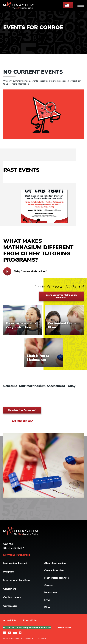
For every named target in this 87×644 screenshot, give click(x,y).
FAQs (47, 600)
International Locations (17, 580)
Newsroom (51, 592)
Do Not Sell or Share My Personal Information (27, 627)
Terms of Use (65, 627)
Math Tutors (57, 578)
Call (22, 421)
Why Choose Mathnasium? (25, 271)
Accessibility (10, 620)
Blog (47, 607)
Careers (49, 585)
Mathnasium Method (15, 563)
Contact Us (10, 589)
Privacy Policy (30, 620)
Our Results (10, 606)
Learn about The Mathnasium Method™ (61, 296)
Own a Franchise (54, 570)
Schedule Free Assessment (22, 410)
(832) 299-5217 (14, 548)
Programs (9, 572)
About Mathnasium (55, 563)
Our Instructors (12, 597)
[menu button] (68, 5)
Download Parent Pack (17, 555)
